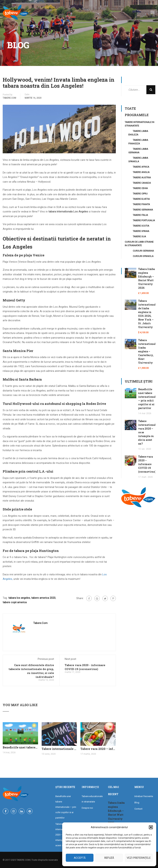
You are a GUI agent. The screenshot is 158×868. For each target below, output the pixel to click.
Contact (138, 809)
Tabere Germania (143, 210)
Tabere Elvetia (141, 199)
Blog (137, 803)
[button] (151, 827)
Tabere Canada (142, 183)
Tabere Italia (140, 215)
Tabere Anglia (141, 172)
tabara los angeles (19, 598)
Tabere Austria (142, 178)
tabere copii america (15, 602)
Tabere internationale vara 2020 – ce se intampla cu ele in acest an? (59, 749)
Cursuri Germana (143, 251)
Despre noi (87, 808)
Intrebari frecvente (144, 796)
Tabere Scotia (141, 226)
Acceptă (80, 858)
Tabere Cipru (140, 194)
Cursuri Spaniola (143, 256)
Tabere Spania (141, 231)
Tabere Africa (141, 167)
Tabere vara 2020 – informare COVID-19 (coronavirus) (98, 749)
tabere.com (9, 98)
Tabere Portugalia (144, 220)
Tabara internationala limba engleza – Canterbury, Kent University (148, 351)
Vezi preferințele (139, 858)
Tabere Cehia (140, 188)
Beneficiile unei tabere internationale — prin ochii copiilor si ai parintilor (20, 747)
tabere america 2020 (43, 598)
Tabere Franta (141, 204)
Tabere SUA (139, 236)
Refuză (109, 858)
